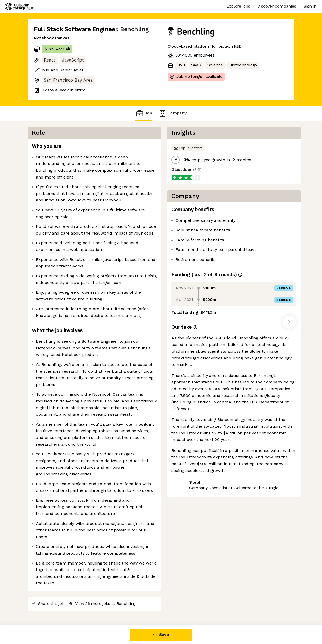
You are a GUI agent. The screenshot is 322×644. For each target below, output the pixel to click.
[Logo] (19, 7)
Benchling (134, 29)
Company (172, 113)
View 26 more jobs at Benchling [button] (102, 603)
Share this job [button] (48, 603)
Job (144, 113)
